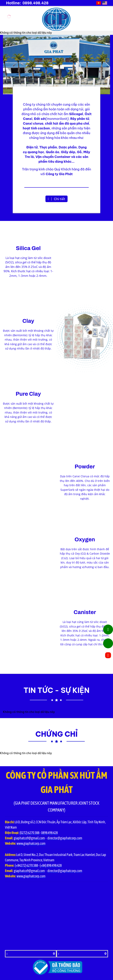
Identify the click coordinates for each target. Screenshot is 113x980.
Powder (85, 467)
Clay (28, 321)
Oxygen (85, 539)
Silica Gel (28, 248)
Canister (85, 612)
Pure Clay (28, 394)
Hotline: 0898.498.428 (27, 3)
